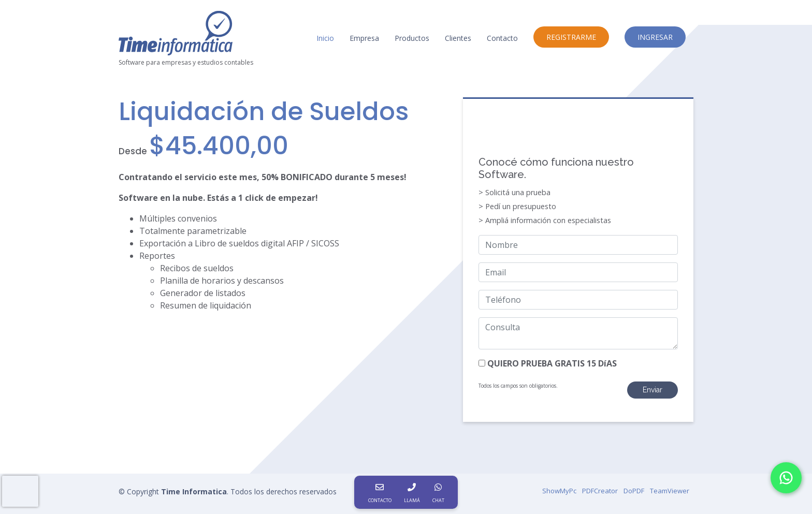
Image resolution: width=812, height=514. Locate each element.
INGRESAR (655, 37)
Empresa (364, 38)
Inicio (325, 38)
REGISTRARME (571, 37)
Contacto (502, 38)
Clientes (458, 38)
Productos (412, 38)
